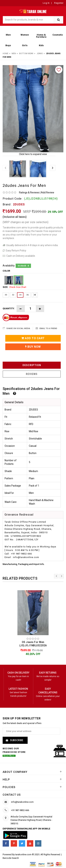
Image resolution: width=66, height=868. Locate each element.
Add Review (48, 192)
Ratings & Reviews (29, 192)
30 (6, 295)
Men (14, 54)
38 (35, 295)
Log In (46, 3)
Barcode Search (11, 858)
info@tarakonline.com (22, 802)
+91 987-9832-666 (20, 810)
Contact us (12, 795)
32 (13, 295)
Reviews (32, 374)
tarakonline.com (24, 854)
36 (27, 295)
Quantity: (9, 308)
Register (59, 3)
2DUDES (19, 204)
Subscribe (16, 740)
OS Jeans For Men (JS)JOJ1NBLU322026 (33, 644)
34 (20, 295)
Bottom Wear (26, 54)
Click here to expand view (33, 154)
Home (5, 54)
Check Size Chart (18, 287)
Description (32, 365)
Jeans (40, 54)
